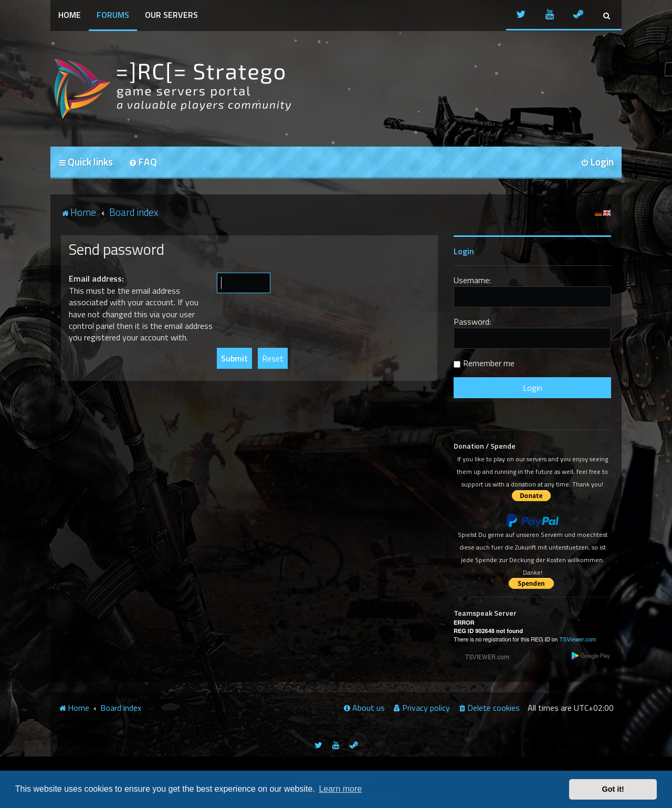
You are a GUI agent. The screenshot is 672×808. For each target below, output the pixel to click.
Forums (113, 15)
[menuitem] (143, 163)
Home (70, 15)
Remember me (489, 363)
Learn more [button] (340, 789)
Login (464, 251)
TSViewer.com (577, 640)
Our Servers (171, 15)
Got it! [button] (613, 789)
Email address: (96, 278)
